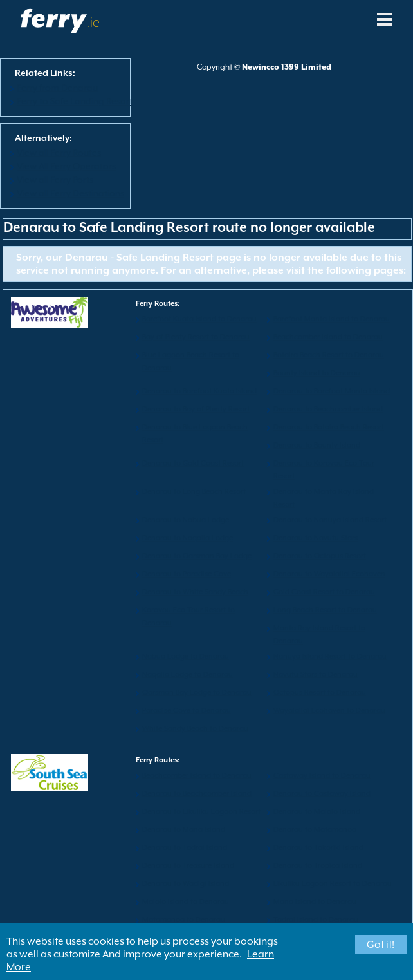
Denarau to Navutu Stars (316, 538)
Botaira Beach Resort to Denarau (329, 355)
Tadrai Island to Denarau (316, 920)
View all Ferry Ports (55, 180)
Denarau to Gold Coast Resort (193, 463)
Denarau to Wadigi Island (186, 884)
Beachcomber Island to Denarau (328, 337)
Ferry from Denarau (57, 88)
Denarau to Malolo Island (317, 812)
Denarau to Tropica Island (318, 866)
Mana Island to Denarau (315, 902)
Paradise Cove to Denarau (187, 711)
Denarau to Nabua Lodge (186, 520)
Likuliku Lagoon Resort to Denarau (333, 884)
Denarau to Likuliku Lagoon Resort (201, 812)
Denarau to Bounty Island (317, 445)
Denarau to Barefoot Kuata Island (199, 391)
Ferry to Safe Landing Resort (75, 101)
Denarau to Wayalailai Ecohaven (329, 574)
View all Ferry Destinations (70, 193)
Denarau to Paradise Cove (187, 574)
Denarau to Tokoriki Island (318, 848)
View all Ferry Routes (59, 153)
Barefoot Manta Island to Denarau (332, 319)
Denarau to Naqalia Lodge (188, 538)
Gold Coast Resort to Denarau (324, 592)
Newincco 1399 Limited (287, 67)
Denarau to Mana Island (184, 830)
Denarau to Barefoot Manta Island (332, 391)
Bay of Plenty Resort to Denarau (196, 337)
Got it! (381, 945)
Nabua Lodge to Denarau (186, 656)
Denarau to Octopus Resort (320, 556)
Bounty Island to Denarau (317, 373)
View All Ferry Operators (66, 166)
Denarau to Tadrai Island (185, 848)
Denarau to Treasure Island (188, 866)
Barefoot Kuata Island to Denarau (199, 319)
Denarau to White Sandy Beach (195, 592)
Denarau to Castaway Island (322, 794)
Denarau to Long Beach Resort (194, 492)
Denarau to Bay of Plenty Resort (196, 409)
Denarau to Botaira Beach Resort (329, 427)
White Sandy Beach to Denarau (195, 729)
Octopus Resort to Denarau (320, 693)
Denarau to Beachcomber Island (328, 409)
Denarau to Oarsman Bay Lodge (197, 556)
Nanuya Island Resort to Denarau (330, 656)
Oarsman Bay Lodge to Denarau (197, 693)
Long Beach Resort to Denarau (325, 610)
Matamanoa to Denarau (184, 920)
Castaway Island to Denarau (322, 776)
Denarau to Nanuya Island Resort (330, 520)
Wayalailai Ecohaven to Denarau (329, 711)
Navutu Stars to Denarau (316, 674)
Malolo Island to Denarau (186, 902)
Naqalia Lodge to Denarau (188, 674)
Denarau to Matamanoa (315, 830)
